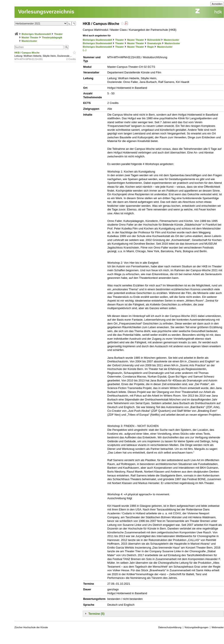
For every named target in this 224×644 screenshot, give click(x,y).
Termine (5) (96, 614)
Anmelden (217, 4)
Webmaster (218, 627)
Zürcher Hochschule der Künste (31, 627)
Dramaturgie (154, 43)
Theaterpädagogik (52, 37)
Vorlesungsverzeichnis (46, 12)
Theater (58, 34)
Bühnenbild (154, 40)
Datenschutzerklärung (170, 627)
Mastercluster (29, 41)
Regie (150, 47)
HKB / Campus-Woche (27, 53)
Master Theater (30, 37)
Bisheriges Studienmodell (36, 34)
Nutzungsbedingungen (197, 627)
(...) (85, 50)
